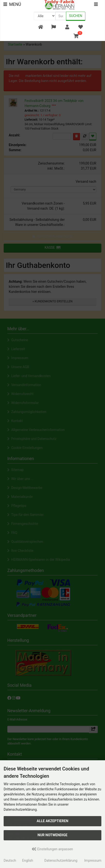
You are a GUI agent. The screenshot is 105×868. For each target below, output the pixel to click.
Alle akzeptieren (52, 821)
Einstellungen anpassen (52, 849)
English (28, 860)
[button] (54, 27)
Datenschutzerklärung (61, 860)
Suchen (76, 16)
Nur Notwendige (52, 835)
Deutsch (10, 860)
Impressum (93, 860)
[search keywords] (61, 16)
